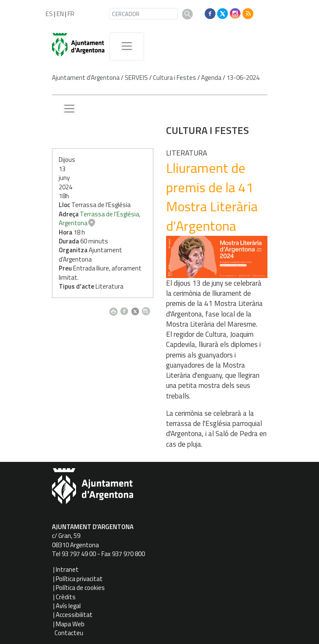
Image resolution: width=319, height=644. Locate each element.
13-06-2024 (243, 78)
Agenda (211, 78)
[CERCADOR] (143, 14)
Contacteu (69, 633)
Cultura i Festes (174, 78)
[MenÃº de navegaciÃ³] (127, 46)
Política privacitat (79, 579)
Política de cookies (80, 588)
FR (71, 14)
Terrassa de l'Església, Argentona (214, 218)
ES (49, 14)
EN (60, 14)
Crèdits (66, 597)
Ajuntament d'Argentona (86, 78)
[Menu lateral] (69, 109)
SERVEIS (136, 78)
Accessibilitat (74, 615)
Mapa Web (70, 624)
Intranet (67, 569)
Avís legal (68, 606)
